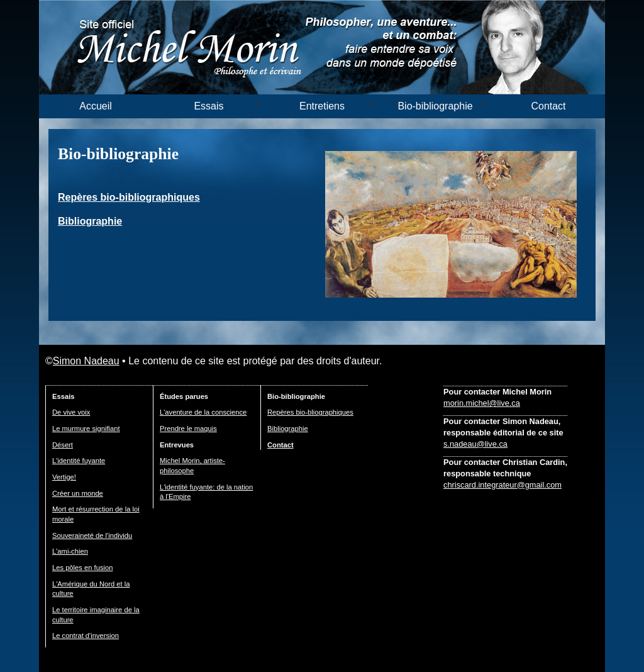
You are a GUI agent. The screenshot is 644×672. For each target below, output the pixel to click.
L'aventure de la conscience (203, 412)
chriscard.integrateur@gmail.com (502, 485)
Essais (208, 106)
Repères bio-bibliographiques (129, 197)
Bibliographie (90, 221)
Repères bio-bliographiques (310, 412)
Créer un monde (78, 493)
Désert (63, 445)
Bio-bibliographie (435, 106)
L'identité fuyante (79, 461)
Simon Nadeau (86, 361)
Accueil (96, 106)
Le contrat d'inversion (86, 636)
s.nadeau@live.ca (475, 444)
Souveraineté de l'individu (92, 535)
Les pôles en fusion (82, 568)
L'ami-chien (70, 551)
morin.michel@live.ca (482, 403)
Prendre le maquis (188, 428)
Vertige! (64, 477)
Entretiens (322, 106)
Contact (548, 106)
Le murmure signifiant (86, 428)
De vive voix (71, 412)
